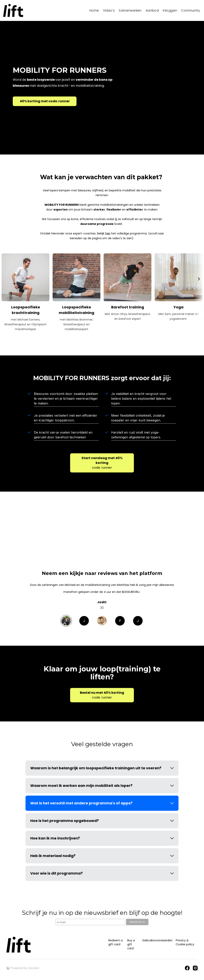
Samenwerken (130, 10)
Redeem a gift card (116, 942)
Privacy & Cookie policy (185, 942)
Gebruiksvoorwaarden (157, 940)
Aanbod (152, 10)
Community (191, 10)
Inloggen (170, 10)
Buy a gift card (131, 944)
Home (94, 10)
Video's (109, 10)
